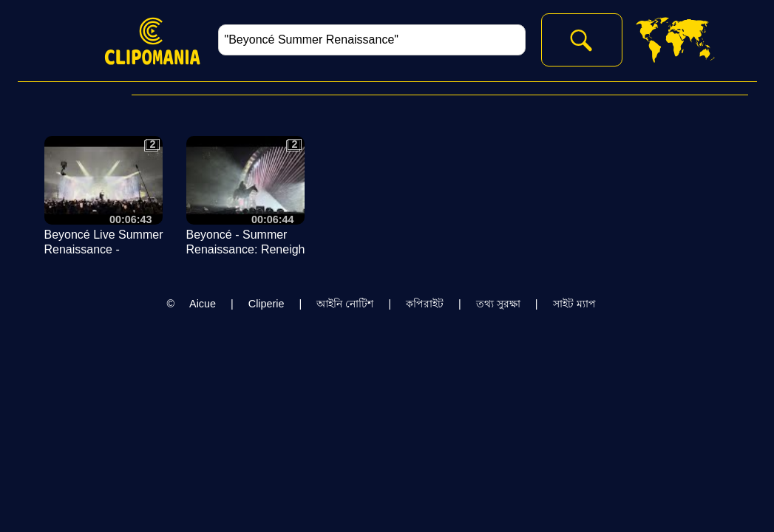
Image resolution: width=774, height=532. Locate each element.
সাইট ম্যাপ (574, 304)
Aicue (203, 304)
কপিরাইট (425, 304)
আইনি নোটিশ (345, 304)
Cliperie (267, 304)
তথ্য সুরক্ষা (498, 304)
